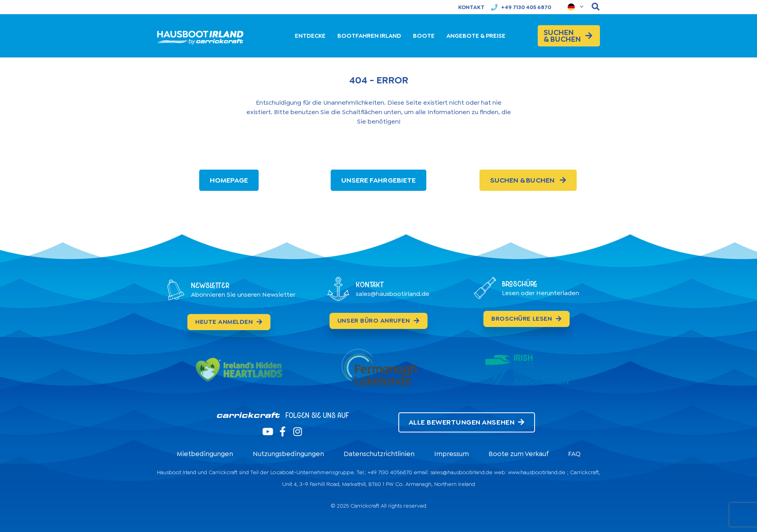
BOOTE (424, 36)
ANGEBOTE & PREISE (476, 36)
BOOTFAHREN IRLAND (369, 36)
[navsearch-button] (596, 7)
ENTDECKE (310, 36)
